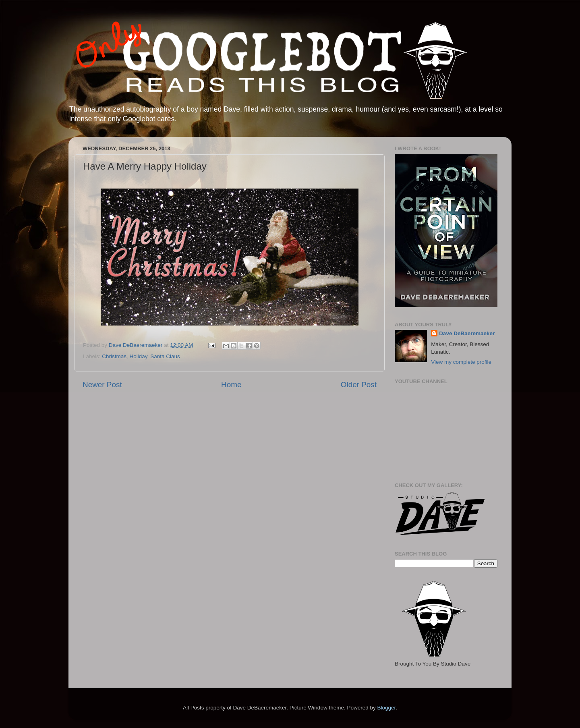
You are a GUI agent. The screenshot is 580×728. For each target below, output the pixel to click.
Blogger (386, 708)
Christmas (114, 356)
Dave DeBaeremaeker (467, 333)
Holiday (139, 356)
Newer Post (102, 385)
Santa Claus (165, 356)
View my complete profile (461, 362)
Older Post (359, 385)
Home (231, 385)
